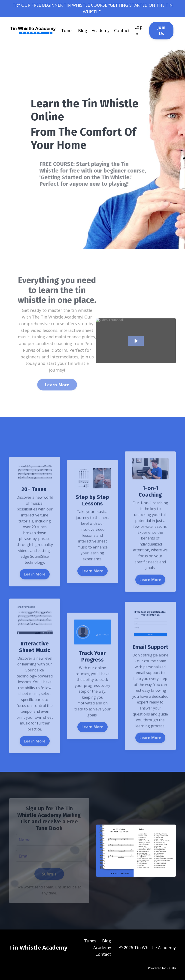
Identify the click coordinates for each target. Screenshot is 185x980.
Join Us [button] (161, 30)
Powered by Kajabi (162, 968)
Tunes (67, 30)
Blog (83, 30)
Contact (122, 30)
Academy (101, 30)
